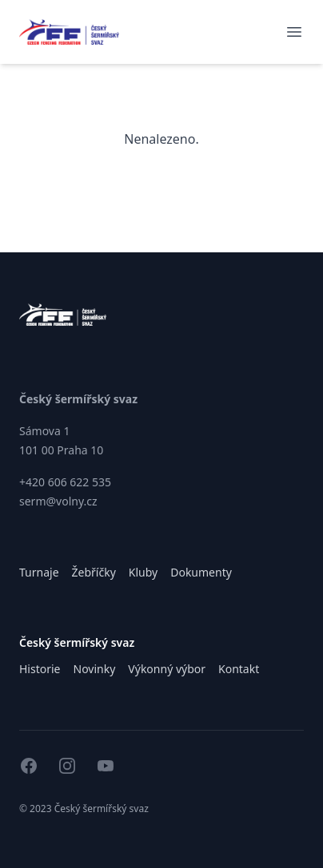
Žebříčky (94, 572)
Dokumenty (201, 572)
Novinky (95, 669)
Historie (40, 669)
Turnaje (39, 572)
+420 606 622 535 (65, 482)
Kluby (143, 572)
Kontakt (239, 669)
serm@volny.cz (58, 501)
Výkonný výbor (167, 669)
